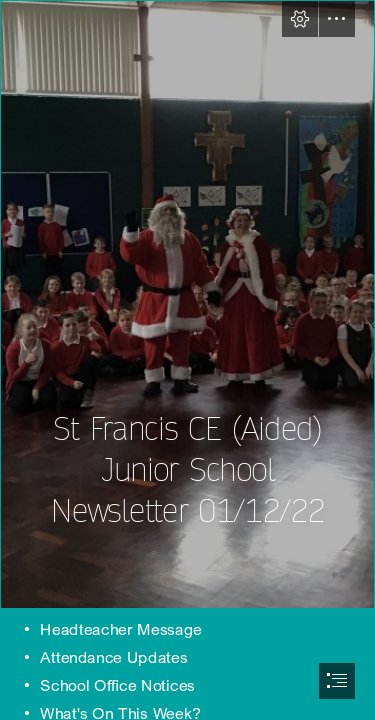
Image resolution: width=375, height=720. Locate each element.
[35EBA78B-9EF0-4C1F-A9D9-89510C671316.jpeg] (187, 304)
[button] (300, 19)
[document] (187, 360)
